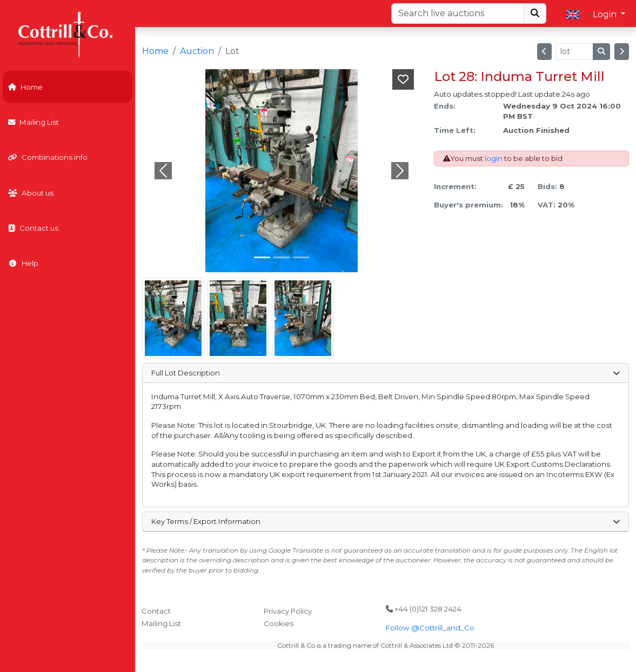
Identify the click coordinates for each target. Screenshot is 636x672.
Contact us (33, 228)
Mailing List (34, 122)
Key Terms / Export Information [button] (385, 521)
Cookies (279, 623)
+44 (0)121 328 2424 (424, 609)
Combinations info (48, 157)
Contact (156, 611)
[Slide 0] (262, 257)
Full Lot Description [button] (385, 373)
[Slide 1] (282, 257)
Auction (197, 51)
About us (31, 193)
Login (606, 14)
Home (25, 87)
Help (23, 263)
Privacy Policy (288, 611)
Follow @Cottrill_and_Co (430, 628)
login (494, 158)
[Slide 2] (301, 257)
